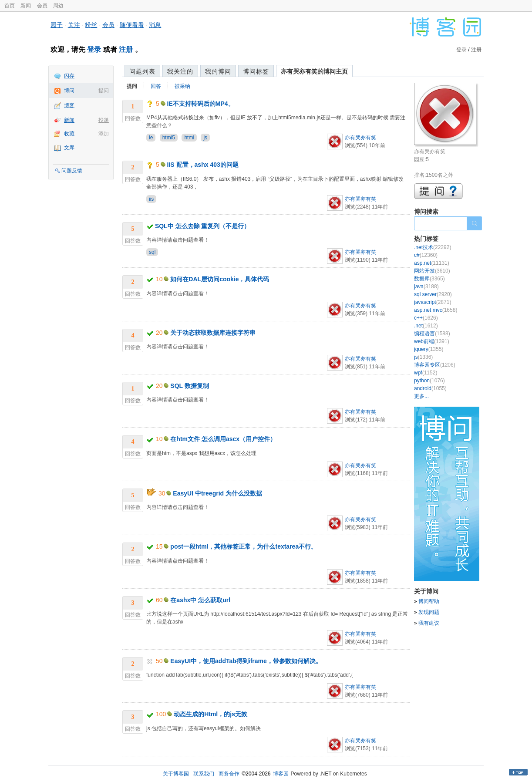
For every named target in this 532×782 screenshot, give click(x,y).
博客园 (281, 774)
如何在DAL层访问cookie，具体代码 (220, 279)
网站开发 (432, 271)
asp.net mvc (436, 310)
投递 (104, 120)
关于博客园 (176, 774)
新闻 (26, 6)
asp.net (432, 263)
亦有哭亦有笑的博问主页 (314, 71)
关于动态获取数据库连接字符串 (213, 333)
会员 (42, 6)
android (430, 388)
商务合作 (229, 774)
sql (152, 252)
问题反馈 (72, 171)
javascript (433, 302)
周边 (58, 6)
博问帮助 (429, 601)
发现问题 (429, 612)
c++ (426, 318)
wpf (426, 373)
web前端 (432, 341)
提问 (104, 91)
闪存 (69, 76)
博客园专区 (435, 365)
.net (426, 326)
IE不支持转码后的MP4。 (201, 104)
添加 (104, 134)
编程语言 (432, 334)
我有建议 (429, 623)
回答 (156, 86)
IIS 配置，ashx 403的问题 (203, 165)
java (426, 287)
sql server (433, 294)
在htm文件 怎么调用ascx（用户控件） (223, 439)
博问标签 (256, 71)
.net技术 (433, 247)
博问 (69, 91)
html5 (169, 138)
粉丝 (91, 25)
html (189, 138)
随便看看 (132, 25)
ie (151, 138)
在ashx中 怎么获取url (200, 600)
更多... (421, 396)
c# (426, 255)
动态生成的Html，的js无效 (210, 714)
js (205, 138)
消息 (155, 25)
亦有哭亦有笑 (360, 138)
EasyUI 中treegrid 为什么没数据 (217, 493)
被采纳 (182, 86)
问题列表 (142, 71)
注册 (126, 49)
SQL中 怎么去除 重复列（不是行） (203, 226)
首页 (10, 6)
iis (151, 199)
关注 (74, 25)
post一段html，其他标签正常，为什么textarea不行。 (244, 546)
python (429, 381)
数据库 (429, 279)
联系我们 (204, 774)
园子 (57, 25)
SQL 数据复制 (189, 386)
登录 (94, 49)
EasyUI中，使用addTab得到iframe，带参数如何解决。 (246, 661)
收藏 (69, 134)
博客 (69, 105)
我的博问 (218, 71)
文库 (69, 148)
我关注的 (180, 71)
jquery (429, 349)
